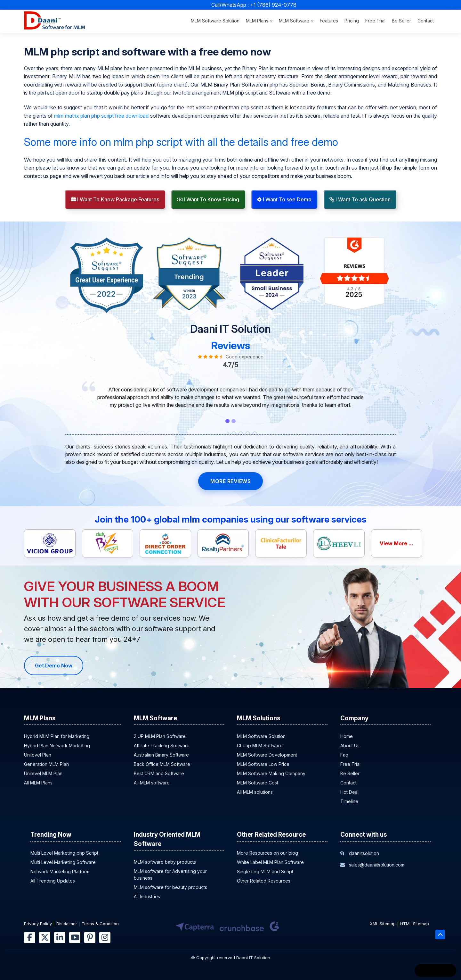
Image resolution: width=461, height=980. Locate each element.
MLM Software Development (267, 755)
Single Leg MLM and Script (265, 871)
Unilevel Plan (38, 755)
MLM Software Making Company (271, 773)
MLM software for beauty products (170, 887)
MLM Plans (259, 21)
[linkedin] (60, 938)
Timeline (349, 801)
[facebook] (30, 938)
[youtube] (75, 938)
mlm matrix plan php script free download (101, 116)
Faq (344, 755)
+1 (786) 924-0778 (273, 5)
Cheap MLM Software (260, 745)
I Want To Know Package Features (115, 199)
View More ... (396, 543)
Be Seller (401, 21)
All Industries (147, 896)
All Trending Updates (53, 881)
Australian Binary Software (161, 755)
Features (329, 21)
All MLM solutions (255, 792)
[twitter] (45, 938)
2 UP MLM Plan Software (160, 736)
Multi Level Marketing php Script (64, 853)
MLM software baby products (165, 862)
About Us (350, 745)
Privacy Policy (38, 924)
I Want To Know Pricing (208, 199)
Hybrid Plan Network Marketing (57, 745)
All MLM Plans (38, 783)
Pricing (352, 21)
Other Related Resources (264, 881)
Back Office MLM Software (162, 764)
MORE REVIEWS (230, 481)
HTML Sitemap (415, 924)
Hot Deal (349, 792)
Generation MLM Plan (46, 764)
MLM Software (296, 21)
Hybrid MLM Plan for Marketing (57, 736)
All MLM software (152, 783)
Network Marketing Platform (60, 871)
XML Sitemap (383, 924)
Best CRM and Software (159, 773)
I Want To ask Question (360, 199)
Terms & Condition (100, 924)
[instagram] (105, 938)
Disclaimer (67, 924)
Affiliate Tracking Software (162, 745)
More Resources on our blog (267, 853)
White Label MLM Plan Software (270, 862)
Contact (426, 21)
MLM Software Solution (215, 21)
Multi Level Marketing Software (63, 862)
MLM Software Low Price (263, 764)
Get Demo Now (54, 666)
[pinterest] (90, 938)
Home (347, 736)
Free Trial (375, 21)
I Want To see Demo (284, 199)
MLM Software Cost (258, 783)
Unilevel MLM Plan (43, 773)
